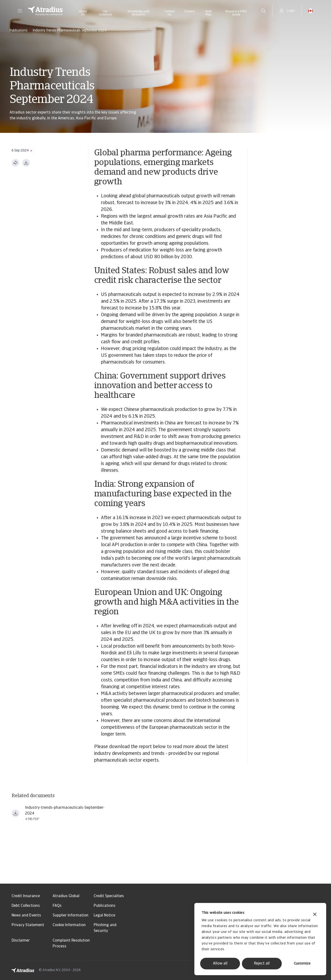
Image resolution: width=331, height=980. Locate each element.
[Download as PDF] (26, 163)
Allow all (220, 964)
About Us (83, 13)
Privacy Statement (28, 925)
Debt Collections (26, 906)
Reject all (262, 964)
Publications (105, 906)
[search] (263, 11)
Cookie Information (69, 925)
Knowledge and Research (138, 13)
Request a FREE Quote (236, 13)
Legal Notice (104, 916)
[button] (20, 11)
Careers (190, 11)
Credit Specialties (109, 896)
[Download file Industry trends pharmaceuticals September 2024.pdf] (15, 813)
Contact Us (170, 13)
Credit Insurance (26, 896)
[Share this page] (15, 163)
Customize (302, 964)
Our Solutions (105, 13)
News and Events (26, 916)
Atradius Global (66, 896)
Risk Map (208, 13)
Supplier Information (70, 916)
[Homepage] (45, 11)
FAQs (57, 906)
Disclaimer (21, 941)
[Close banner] (315, 915)
